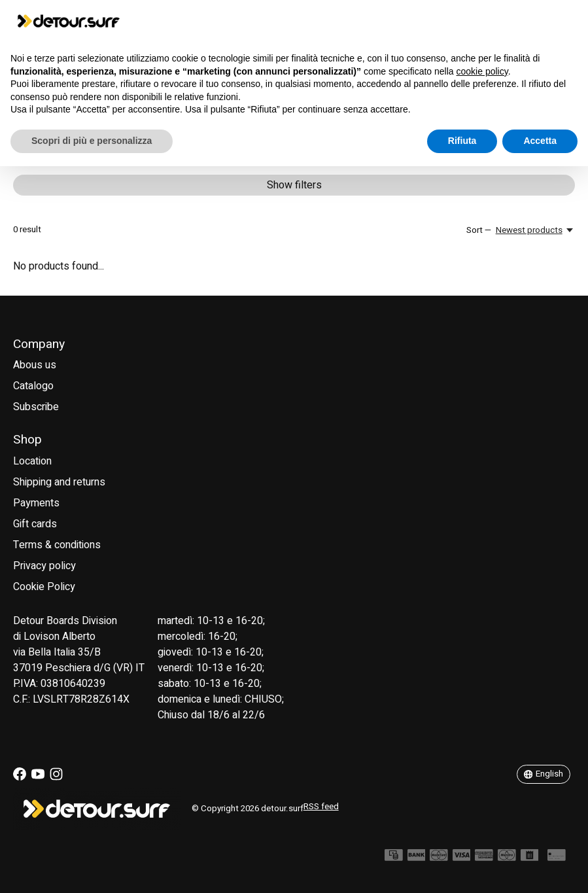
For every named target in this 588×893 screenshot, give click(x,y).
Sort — (479, 230)
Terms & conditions (57, 545)
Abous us (35, 365)
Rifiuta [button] (462, 141)
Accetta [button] (540, 141)
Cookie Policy (44, 587)
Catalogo (33, 386)
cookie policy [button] (482, 71)
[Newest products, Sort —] (535, 230)
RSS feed (321, 807)
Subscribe (36, 407)
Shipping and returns (59, 482)
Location (32, 461)
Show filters (294, 185)
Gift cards (35, 524)
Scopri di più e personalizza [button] (92, 141)
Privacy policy (44, 566)
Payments (36, 503)
